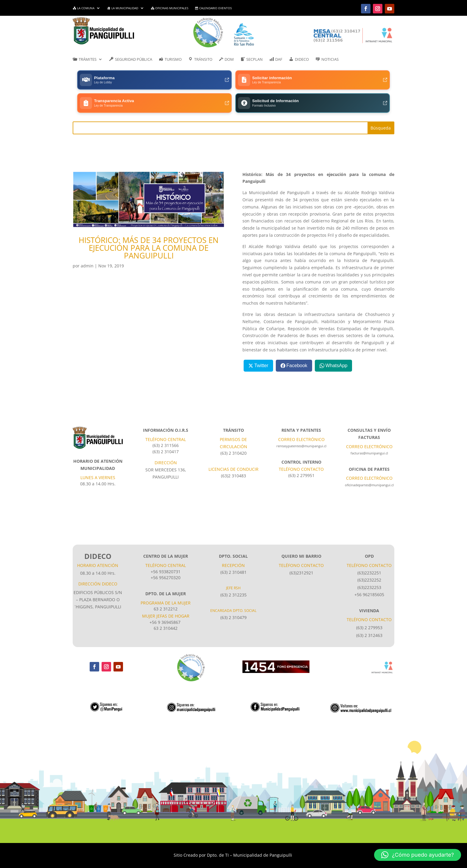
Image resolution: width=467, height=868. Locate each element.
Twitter (261, 343)
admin (87, 244)
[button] (418, 855)
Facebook (297, 343)
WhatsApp (337, 343)
